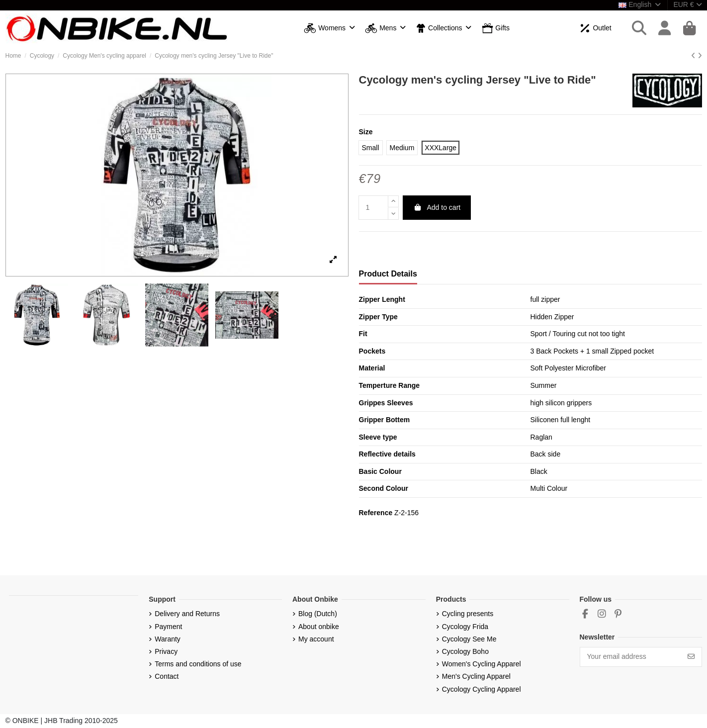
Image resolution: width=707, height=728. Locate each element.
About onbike (319, 627)
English (640, 4)
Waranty (168, 639)
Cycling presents (468, 614)
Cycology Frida (465, 627)
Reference (376, 513)
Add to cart (437, 207)
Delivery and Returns (187, 614)
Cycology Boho (465, 651)
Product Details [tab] (388, 274)
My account (316, 639)
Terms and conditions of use (198, 664)
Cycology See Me (469, 639)
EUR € (687, 4)
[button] (329, 29)
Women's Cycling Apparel (482, 664)
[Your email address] (631, 657)
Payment (168, 627)
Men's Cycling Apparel (476, 676)
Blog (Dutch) (318, 614)
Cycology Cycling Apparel (482, 689)
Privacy (166, 651)
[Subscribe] (691, 657)
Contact (167, 676)
